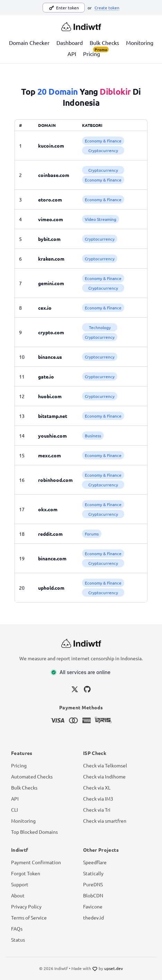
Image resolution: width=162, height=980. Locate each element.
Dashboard (70, 43)
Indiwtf (61, 968)
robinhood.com (55, 480)
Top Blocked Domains (34, 832)
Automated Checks (32, 776)
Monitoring (140, 43)
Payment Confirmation (36, 862)
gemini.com (51, 283)
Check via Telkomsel (105, 765)
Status (18, 940)
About (18, 895)
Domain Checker (29, 43)
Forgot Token (26, 873)
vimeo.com (51, 219)
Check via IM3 (98, 799)
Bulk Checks (104, 43)
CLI (15, 810)
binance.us (50, 357)
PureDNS (93, 884)
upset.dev (114, 968)
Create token (107, 8)
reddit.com (50, 534)
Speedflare (95, 862)
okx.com (48, 509)
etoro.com (50, 199)
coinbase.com (54, 175)
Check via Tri (97, 810)
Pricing (92, 53)
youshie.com (52, 436)
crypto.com (51, 332)
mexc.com (49, 455)
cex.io (45, 308)
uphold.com (51, 588)
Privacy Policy (26, 906)
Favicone (93, 906)
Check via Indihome (104, 776)
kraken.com (51, 259)
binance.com (52, 558)
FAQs (17, 928)
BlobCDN (93, 895)
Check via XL (97, 787)
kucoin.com (51, 146)
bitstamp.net (53, 416)
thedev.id (93, 917)
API (72, 54)
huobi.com (50, 396)
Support (20, 884)
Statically (93, 873)
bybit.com (49, 239)
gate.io (46, 376)
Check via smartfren (105, 821)
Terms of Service (29, 917)
